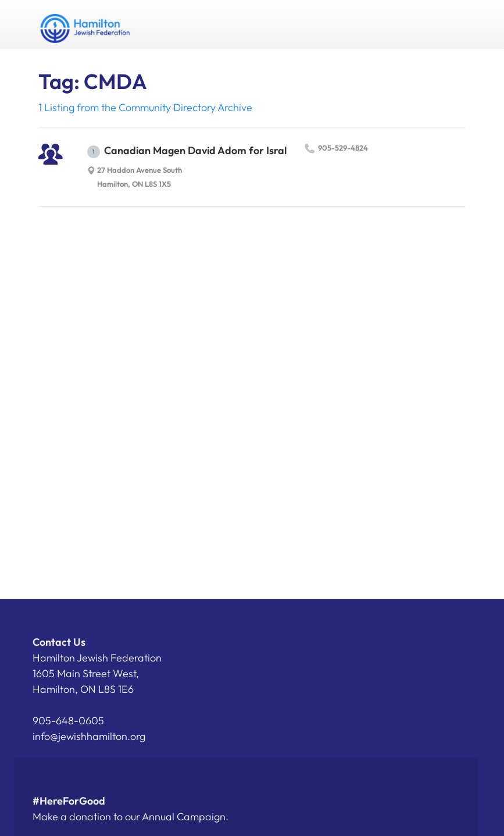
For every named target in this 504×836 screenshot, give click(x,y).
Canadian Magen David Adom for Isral (187, 151)
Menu (452, 24)
